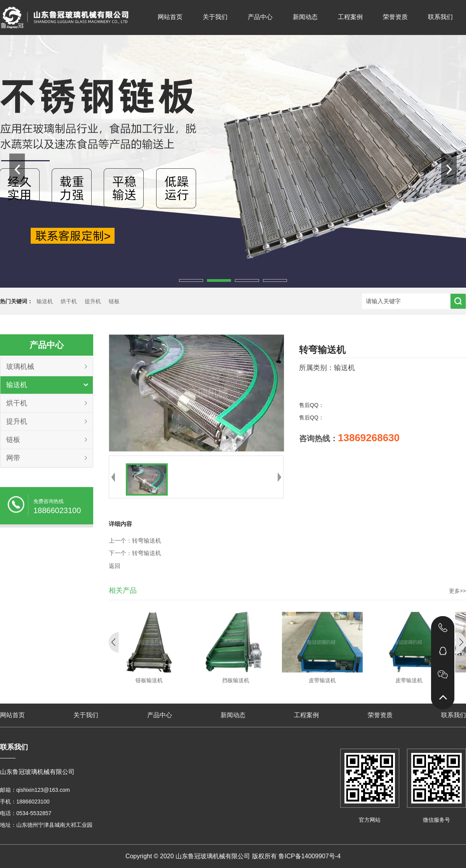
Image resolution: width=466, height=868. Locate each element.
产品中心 (260, 17)
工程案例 (350, 17)
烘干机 (69, 301)
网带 (13, 458)
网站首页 (170, 17)
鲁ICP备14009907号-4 (310, 856)
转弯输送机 (147, 541)
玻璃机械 (20, 367)
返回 (115, 566)
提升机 (93, 301)
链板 (114, 301)
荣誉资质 (395, 17)
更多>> (457, 591)
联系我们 (440, 17)
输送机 (45, 301)
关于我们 (215, 17)
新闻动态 (305, 17)
